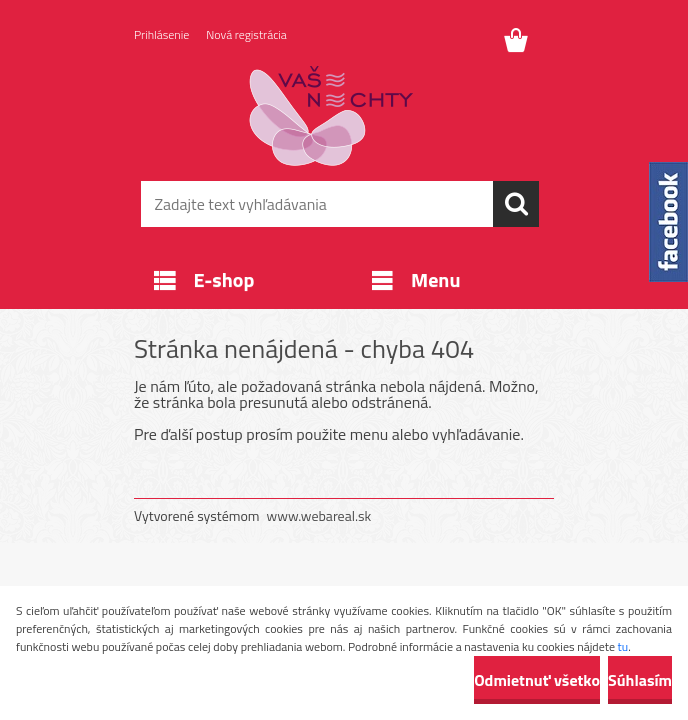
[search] (516, 204)
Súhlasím (640, 680)
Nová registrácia (246, 34)
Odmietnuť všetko (537, 680)
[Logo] (331, 116)
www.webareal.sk (319, 515)
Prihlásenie (161, 34)
